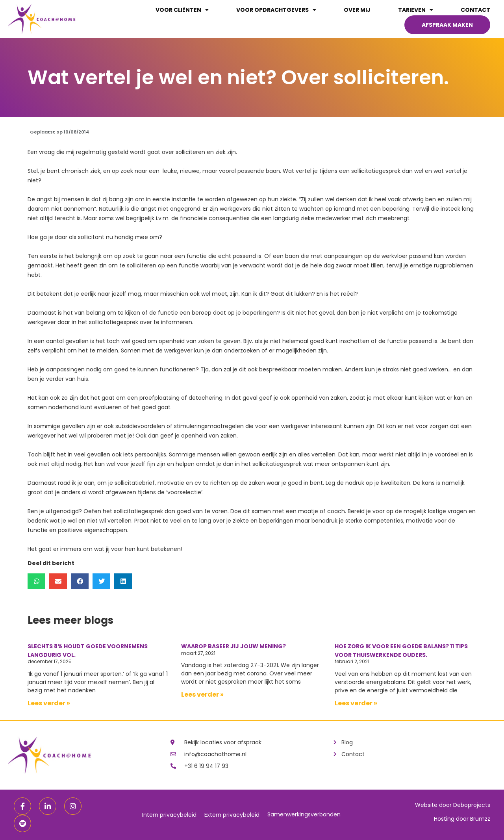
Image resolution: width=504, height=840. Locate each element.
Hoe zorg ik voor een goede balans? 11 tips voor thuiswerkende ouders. (401, 651)
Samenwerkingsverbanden (304, 814)
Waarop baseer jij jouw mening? (233, 646)
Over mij (357, 10)
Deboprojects (472, 805)
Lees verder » (49, 703)
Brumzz (480, 819)
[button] (36, 581)
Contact (475, 10)
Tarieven (416, 10)
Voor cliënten (182, 10)
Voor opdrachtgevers (276, 10)
